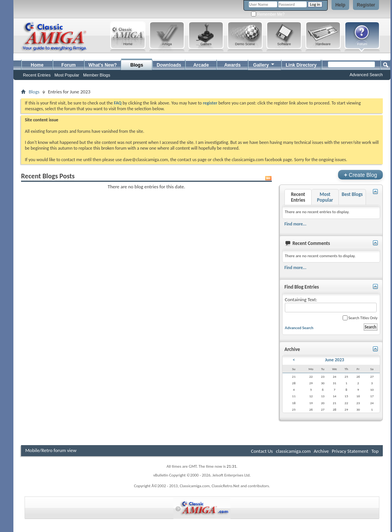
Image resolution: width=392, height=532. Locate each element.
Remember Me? (268, 14)
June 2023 (335, 360)
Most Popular (67, 75)
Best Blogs (352, 194)
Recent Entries (37, 75)
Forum (68, 65)
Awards (233, 65)
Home (37, 65)
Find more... (295, 224)
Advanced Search (366, 75)
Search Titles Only (360, 318)
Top (375, 451)
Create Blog (360, 175)
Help (340, 5)
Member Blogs (97, 75)
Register (366, 5)
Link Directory (301, 65)
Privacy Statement (350, 451)
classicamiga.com (293, 451)
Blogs (137, 65)
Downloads (169, 65)
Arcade (201, 65)
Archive (321, 451)
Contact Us (262, 451)
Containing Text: (331, 304)
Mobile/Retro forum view (51, 450)
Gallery (264, 64)
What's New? (103, 65)
